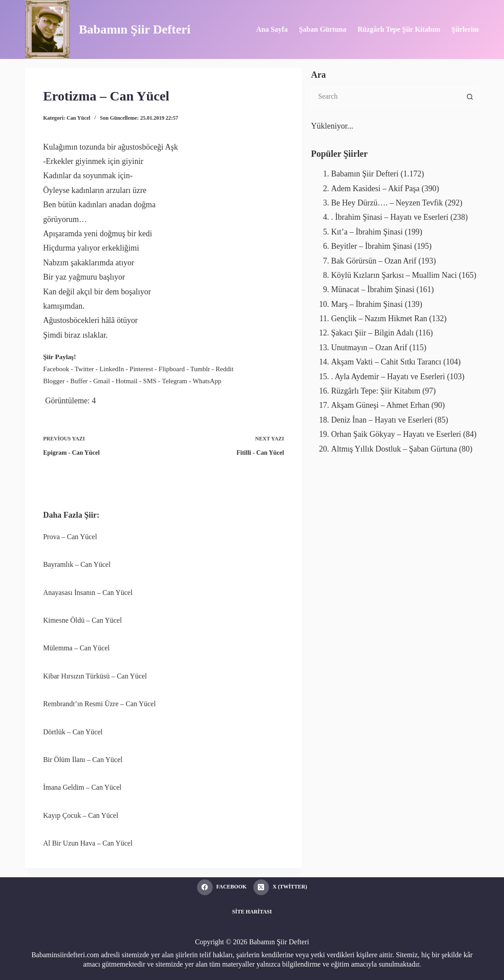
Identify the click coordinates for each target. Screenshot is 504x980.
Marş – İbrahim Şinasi (367, 304)
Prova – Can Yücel (70, 537)
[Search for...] (386, 96)
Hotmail (127, 381)
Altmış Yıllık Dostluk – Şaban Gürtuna (394, 449)
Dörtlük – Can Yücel (73, 732)
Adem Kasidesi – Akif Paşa (375, 188)
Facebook (56, 369)
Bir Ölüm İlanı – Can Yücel (83, 760)
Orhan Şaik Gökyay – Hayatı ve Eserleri (396, 434)
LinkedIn (112, 369)
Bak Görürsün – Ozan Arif (374, 261)
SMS (150, 381)
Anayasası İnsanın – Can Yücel (88, 593)
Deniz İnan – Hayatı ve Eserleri (382, 420)
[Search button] (470, 96)
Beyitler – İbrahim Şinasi (372, 246)
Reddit (225, 369)
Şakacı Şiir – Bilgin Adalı (372, 333)
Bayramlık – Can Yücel (77, 564)
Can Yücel (78, 118)
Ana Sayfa (272, 29)
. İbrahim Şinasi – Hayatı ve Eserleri (390, 217)
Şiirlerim (465, 29)
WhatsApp (207, 381)
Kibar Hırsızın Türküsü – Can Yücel (95, 676)
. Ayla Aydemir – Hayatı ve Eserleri (388, 377)
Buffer (79, 381)
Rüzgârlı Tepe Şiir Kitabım (399, 29)
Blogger (54, 381)
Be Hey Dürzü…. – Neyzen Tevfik (387, 203)
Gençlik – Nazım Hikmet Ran (379, 318)
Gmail (102, 381)
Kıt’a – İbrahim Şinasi (367, 232)
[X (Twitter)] (280, 887)
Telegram (175, 381)
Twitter (84, 369)
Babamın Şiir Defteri (134, 29)
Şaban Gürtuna (323, 29)
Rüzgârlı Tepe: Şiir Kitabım (376, 391)
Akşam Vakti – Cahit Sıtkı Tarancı (386, 362)
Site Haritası (252, 912)
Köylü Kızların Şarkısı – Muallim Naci (394, 275)
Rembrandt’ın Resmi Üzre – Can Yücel (99, 704)
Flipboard (172, 369)
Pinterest (141, 369)
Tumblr (200, 369)
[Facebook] (222, 887)
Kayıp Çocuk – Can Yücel (80, 815)
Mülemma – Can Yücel (76, 648)
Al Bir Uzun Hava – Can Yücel (88, 843)
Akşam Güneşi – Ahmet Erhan (380, 405)
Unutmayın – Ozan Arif (369, 348)
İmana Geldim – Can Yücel (82, 787)
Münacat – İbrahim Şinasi (373, 289)
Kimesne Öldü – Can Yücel (82, 620)
